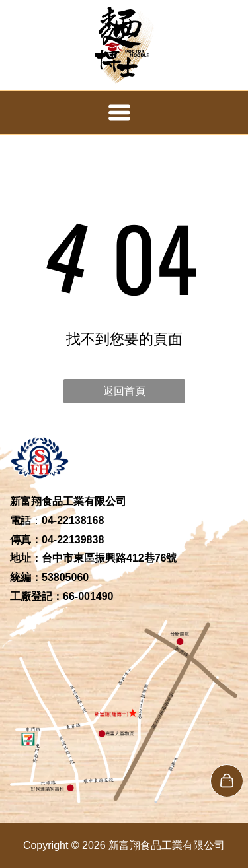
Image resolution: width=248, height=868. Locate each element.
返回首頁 (124, 391)
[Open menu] (119, 113)
